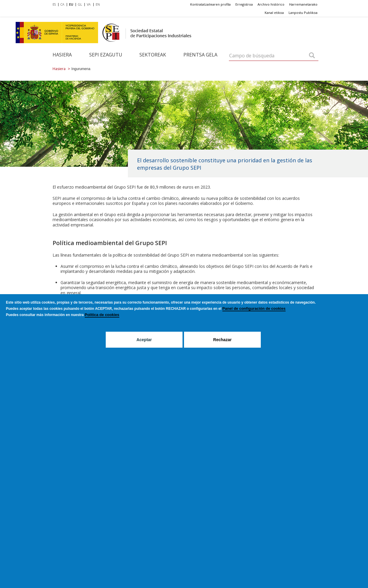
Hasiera (62, 55)
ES (54, 4)
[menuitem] (55, 5)
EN (98, 4)
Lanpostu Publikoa (303, 13)
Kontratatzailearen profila (210, 4)
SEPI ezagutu (106, 55)
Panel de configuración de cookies (254, 308)
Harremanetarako (303, 4)
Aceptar (144, 340)
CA (62, 4)
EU (71, 4)
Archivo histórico (271, 4)
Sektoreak (153, 55)
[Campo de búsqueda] (312, 56)
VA (89, 4)
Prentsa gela (200, 55)
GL (80, 4)
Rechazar (222, 340)
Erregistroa (244, 4)
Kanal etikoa (274, 13)
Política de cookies (102, 315)
